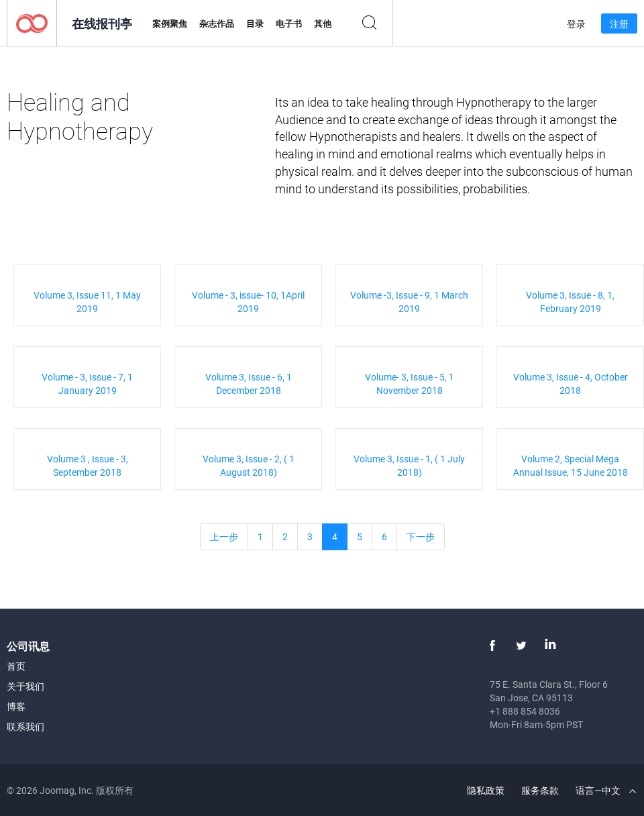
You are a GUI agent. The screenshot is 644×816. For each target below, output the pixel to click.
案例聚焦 (170, 23)
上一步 (224, 537)
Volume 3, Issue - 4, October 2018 (571, 384)
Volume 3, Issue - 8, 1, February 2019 (570, 302)
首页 (16, 666)
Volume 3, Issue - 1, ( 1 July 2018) (409, 465)
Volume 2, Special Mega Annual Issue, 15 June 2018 (571, 465)
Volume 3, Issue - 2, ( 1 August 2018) (249, 465)
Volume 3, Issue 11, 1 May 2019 (87, 302)
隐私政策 (486, 790)
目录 (255, 23)
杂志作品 (217, 23)
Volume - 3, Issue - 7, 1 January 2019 (87, 384)
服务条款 (540, 790)
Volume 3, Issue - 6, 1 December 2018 (249, 384)
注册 (619, 24)
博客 (16, 706)
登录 (576, 24)
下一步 (421, 537)
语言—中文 (606, 790)
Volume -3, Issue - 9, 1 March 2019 (409, 302)
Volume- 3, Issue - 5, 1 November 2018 (410, 384)
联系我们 (25, 726)
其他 (323, 23)
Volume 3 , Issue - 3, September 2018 (88, 465)
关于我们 (25, 686)
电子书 (289, 23)
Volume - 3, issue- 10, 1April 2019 (248, 302)
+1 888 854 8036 (525, 711)
